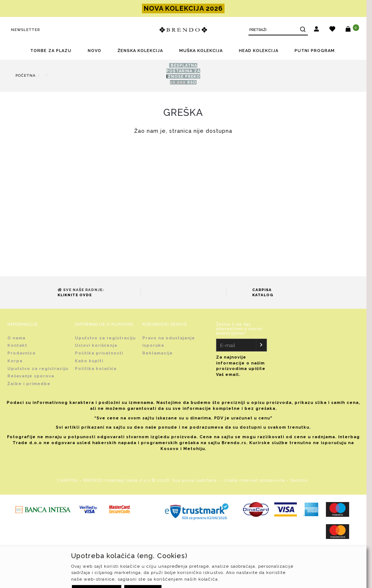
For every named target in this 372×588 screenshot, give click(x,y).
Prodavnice (22, 353)
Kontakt (17, 345)
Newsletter (25, 30)
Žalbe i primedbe (29, 384)
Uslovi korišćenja (96, 345)
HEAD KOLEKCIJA (259, 51)
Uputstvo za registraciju (38, 369)
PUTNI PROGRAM (315, 51)
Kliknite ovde (75, 295)
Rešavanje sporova (31, 376)
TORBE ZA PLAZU (51, 51)
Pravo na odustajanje (169, 338)
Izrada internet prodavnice (254, 480)
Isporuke (153, 345)
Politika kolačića (96, 369)
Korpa (15, 361)
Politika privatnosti (99, 353)
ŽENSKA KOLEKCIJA (140, 51)
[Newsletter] (261, 345)
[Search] (302, 30)
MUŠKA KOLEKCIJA (201, 51)
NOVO (95, 51)
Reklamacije (158, 353)
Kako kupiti (89, 361)
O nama (16, 338)
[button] (317, 30)
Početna (26, 75)
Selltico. (300, 480)
